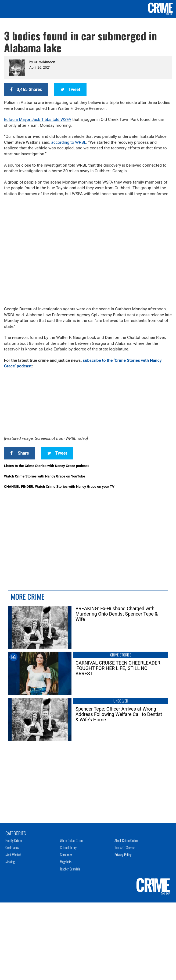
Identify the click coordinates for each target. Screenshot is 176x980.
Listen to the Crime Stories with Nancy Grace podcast (46, 466)
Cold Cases (12, 847)
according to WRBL (69, 142)
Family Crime (14, 840)
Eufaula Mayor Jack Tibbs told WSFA (38, 120)
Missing (10, 862)
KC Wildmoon (44, 62)
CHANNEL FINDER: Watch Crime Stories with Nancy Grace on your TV (59, 487)
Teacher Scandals (70, 869)
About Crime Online (126, 840)
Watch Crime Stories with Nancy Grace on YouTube (45, 476)
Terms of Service (125, 847)
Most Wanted (13, 855)
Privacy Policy (123, 855)
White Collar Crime (72, 840)
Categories (16, 833)
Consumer (66, 855)
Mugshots (66, 862)
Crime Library (68, 847)
